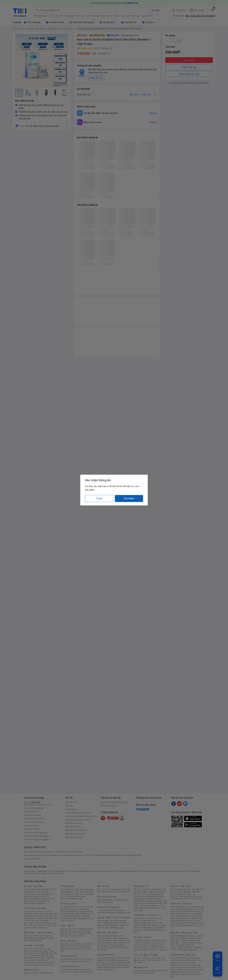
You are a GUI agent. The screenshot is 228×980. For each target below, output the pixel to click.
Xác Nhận (129, 498)
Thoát (99, 498)
